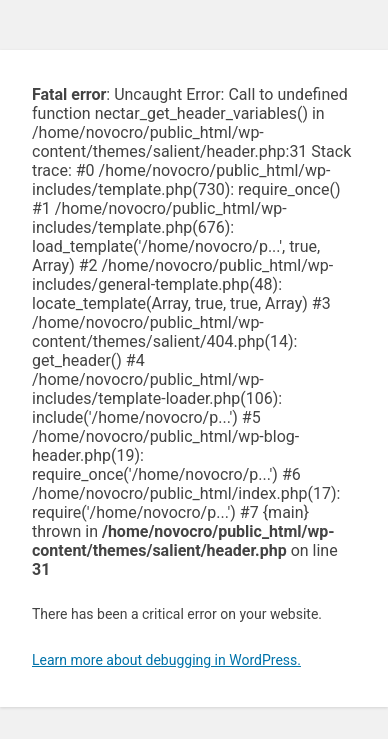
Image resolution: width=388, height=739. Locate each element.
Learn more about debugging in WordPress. (166, 660)
